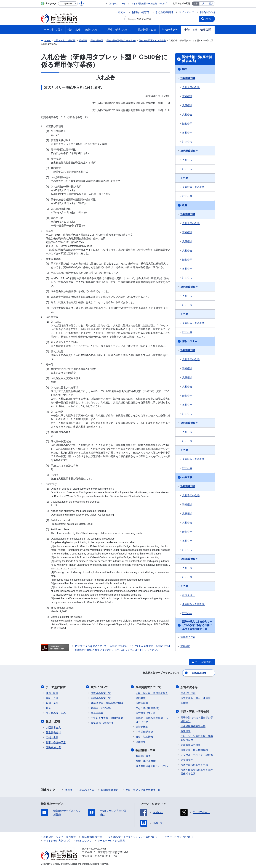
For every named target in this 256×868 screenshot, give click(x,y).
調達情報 (186, 731)
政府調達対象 (188, 78)
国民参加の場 (208, 12)
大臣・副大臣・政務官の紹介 (152, 693)
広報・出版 (52, 737)
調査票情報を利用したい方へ (152, 766)
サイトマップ (186, 12)
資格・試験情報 (144, 736)
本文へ (122, 12)
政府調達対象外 (189, 151)
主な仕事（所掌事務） (148, 708)
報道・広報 (53, 721)
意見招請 (187, 105)
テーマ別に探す (56, 687)
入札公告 (187, 115)
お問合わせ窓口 (140, 12)
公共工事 (187, 477)
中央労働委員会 (144, 731)
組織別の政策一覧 (101, 698)
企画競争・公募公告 (193, 187)
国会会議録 (97, 713)
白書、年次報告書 (146, 761)
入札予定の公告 (191, 87)
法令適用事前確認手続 (193, 726)
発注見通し (188, 595)
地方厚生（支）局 (146, 713)
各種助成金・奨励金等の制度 (107, 703)
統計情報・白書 (146, 750)
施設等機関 (142, 726)
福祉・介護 (52, 698)
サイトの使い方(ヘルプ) (57, 840)
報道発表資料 (53, 732)
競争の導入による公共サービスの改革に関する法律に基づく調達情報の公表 (197, 625)
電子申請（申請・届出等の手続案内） (197, 719)
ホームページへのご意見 (111, 840)
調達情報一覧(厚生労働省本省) (197, 59)
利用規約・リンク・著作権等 (60, 836)
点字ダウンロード (117, 4)
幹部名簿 (141, 698)
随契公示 (187, 124)
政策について (99, 687)
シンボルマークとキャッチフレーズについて (133, 836)
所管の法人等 (87, 789)
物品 (185, 69)
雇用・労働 (52, 703)
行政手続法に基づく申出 (194, 764)
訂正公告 (187, 142)
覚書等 (184, 703)
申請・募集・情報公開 (195, 711)
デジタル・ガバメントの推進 (197, 754)
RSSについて (84, 840)
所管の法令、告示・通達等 (196, 698)
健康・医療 (52, 693)
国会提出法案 (188, 693)
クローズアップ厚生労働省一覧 (143, 789)
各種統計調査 (143, 756)
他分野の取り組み (56, 713)
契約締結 (185, 646)
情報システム (190, 341)
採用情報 (141, 741)
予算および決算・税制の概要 (107, 718)
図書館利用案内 (110, 789)
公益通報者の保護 (191, 744)
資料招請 (187, 96)
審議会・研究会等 (101, 708)
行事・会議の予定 (56, 742)
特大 (211, 4)
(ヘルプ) (163, 4)
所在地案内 (142, 703)
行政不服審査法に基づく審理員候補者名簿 (197, 771)
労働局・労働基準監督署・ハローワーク (152, 720)
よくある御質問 (164, 12)
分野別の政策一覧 (101, 693)
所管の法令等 (189, 687)
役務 (185, 205)
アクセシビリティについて (179, 836)
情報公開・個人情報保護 (194, 749)
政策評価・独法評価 (102, 723)
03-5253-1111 (102, 856)
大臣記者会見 (53, 727)
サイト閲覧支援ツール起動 (144, 4)
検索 (209, 19)
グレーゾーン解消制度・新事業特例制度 (197, 738)
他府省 (69, 789)
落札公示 (187, 133)
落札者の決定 (188, 637)
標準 (196, 4)
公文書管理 (187, 759)
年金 (48, 708)
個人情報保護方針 (92, 836)
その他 (184, 178)
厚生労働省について (148, 687)
